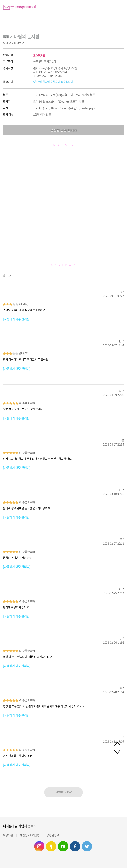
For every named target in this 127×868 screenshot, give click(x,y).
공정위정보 (53, 835)
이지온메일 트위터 (87, 846)
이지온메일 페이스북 (75, 846)
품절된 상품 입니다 (63, 130)
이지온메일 (20, 7)
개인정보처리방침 (30, 835)
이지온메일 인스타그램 (39, 846)
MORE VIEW (63, 792)
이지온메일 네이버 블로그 (63, 846)
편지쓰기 (110, 7)
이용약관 (8, 835)
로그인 (120, 7)
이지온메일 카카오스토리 (51, 846)
